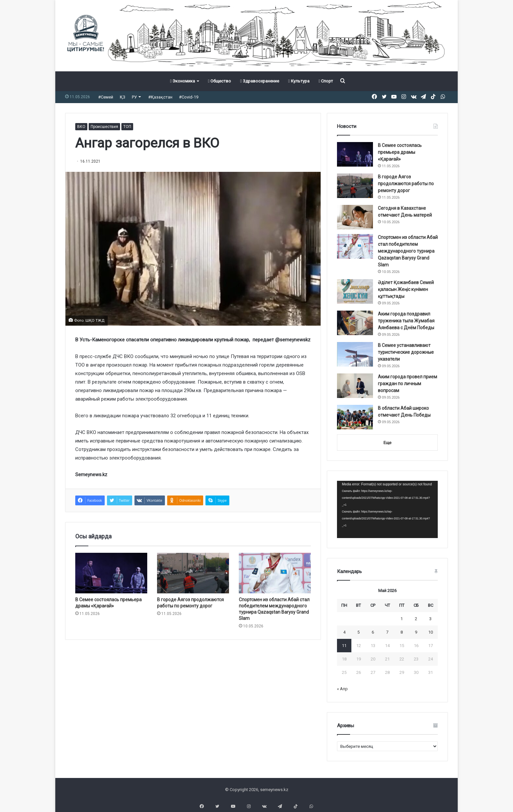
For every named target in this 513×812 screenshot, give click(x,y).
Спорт (326, 81)
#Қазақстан (160, 97)
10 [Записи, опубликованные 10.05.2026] (431, 632)
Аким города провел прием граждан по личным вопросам (407, 384)
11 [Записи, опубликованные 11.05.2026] (344, 646)
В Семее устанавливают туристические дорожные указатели (406, 352)
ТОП (127, 127)
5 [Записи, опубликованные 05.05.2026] (358, 632)
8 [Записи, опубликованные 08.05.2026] (402, 632)
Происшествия (104, 127)
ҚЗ (123, 97)
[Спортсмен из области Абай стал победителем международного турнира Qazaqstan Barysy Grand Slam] (275, 573)
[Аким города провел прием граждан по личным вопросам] (355, 386)
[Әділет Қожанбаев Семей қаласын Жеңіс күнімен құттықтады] (355, 291)
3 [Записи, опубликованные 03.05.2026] (430, 619)
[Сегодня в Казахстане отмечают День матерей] (355, 217)
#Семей (106, 97)
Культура (299, 81)
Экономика (183, 81)
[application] (387, 510)
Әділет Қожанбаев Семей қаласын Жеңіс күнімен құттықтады (406, 289)
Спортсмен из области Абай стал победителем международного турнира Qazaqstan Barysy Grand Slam (408, 251)
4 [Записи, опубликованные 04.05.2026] (344, 632)
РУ (134, 97)
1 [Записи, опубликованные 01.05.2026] (402, 619)
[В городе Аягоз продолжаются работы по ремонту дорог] (193, 573)
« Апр (342, 689)
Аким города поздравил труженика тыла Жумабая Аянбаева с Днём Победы (406, 321)
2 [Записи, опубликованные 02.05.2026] (416, 619)
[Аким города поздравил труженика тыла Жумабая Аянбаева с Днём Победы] (355, 323)
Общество (219, 81)
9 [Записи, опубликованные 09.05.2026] (416, 632)
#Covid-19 (189, 97)
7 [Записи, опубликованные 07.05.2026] (387, 632)
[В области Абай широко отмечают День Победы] (355, 417)
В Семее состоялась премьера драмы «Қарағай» (400, 152)
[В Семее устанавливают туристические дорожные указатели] (355, 354)
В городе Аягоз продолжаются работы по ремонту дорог (406, 184)
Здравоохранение (260, 81)
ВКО (81, 127)
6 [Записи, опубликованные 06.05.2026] (373, 632)
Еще (387, 443)
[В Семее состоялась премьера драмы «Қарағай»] (111, 573)
